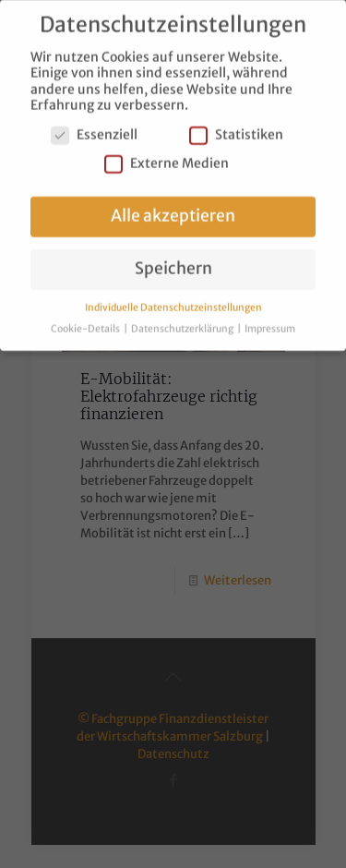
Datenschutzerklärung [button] (183, 320)
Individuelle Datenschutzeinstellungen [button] (173, 299)
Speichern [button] (173, 260)
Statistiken (236, 127)
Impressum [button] (270, 320)
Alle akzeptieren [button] (173, 208)
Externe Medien (167, 156)
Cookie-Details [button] (86, 320)
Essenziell (94, 127)
